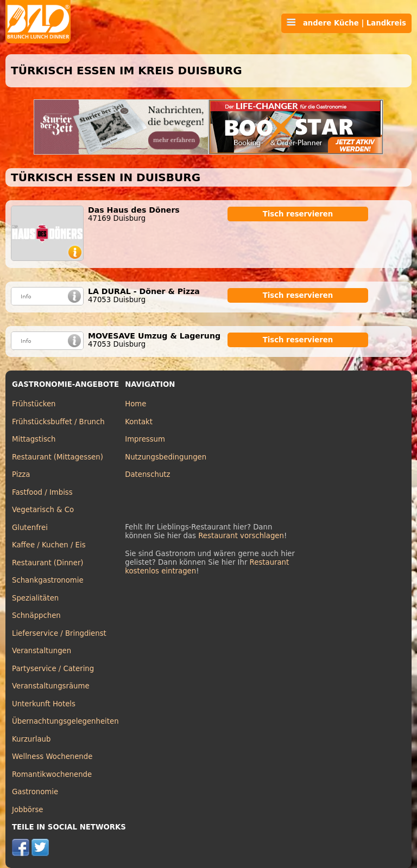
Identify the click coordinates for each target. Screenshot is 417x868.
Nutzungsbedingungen (166, 457)
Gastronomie (35, 792)
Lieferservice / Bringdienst (59, 633)
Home (135, 404)
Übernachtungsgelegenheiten (65, 721)
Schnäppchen (36, 615)
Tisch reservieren (298, 214)
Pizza (21, 474)
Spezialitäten (35, 598)
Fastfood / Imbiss (42, 492)
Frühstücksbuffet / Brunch (58, 422)
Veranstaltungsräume (51, 686)
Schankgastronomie (48, 580)
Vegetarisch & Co (43, 510)
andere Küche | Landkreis (346, 23)
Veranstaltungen (42, 651)
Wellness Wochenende (52, 757)
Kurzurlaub (31, 739)
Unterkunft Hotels (44, 704)
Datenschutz (147, 474)
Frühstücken (34, 404)
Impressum (145, 439)
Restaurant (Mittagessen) (58, 457)
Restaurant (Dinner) (48, 563)
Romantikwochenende (52, 774)
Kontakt (139, 422)
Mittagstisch (34, 439)
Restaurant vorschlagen (241, 536)
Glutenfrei (30, 528)
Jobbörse (28, 810)
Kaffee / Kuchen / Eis (49, 545)
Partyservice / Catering (53, 669)
